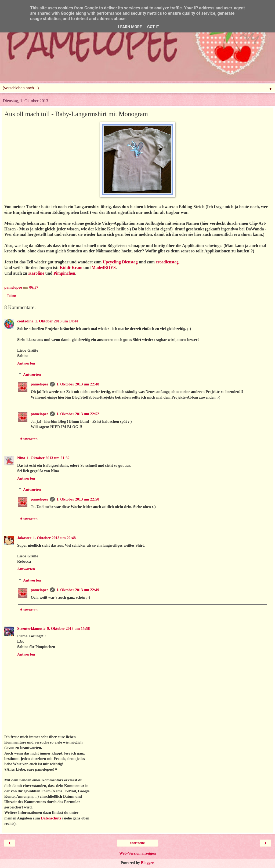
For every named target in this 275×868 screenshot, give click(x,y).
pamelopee (39, 384)
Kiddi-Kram (71, 268)
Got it (153, 27)
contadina (25, 321)
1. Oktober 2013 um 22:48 (78, 384)
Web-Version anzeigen (138, 853)
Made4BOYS (104, 268)
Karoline (36, 273)
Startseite (138, 843)
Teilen (12, 296)
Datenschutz (51, 818)
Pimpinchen (64, 273)
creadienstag (167, 262)
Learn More (130, 27)
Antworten (26, 363)
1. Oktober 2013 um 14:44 (57, 321)
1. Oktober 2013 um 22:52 (78, 414)
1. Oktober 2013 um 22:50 (78, 499)
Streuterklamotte (31, 628)
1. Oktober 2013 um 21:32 (48, 458)
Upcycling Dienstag (120, 262)
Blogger (147, 863)
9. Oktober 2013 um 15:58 (68, 628)
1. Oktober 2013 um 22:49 (78, 590)
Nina (21, 458)
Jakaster (24, 538)
